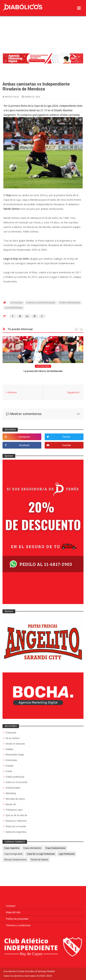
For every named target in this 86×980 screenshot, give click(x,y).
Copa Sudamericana (55, 848)
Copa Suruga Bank (13, 854)
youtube (66, 445)
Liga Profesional (14, 308)
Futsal (9, 771)
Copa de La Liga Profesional (41, 303)
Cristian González (26, 972)
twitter (66, 437)
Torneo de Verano (39, 860)
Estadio (9, 766)
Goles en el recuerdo (16, 782)
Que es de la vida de (16, 815)
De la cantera (12, 738)
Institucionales (13, 788)
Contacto (11, 906)
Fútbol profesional (70, 303)
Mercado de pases (15, 799)
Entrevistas (11, 760)
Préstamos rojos (14, 810)
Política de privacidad (17, 919)
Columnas (11, 733)
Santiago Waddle (46, 972)
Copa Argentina (12, 848)
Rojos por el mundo (16, 826)
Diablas (9, 749)
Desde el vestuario (15, 744)
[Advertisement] (43, 26)
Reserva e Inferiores (16, 821)
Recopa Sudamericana (15, 860)
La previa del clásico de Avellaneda (43, 371)
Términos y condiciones (18, 925)
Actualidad (17, 303)
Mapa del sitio (13, 912)
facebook (24, 445)
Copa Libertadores (32, 848)
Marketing (11, 793)
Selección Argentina (16, 832)
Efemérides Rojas (15, 755)
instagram (24, 437)
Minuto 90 (11, 804)
